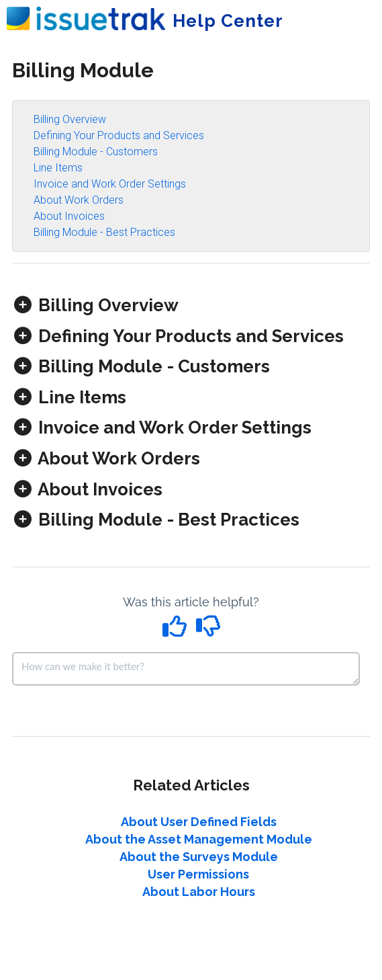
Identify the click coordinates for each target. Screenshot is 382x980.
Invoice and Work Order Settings (110, 184)
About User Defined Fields (199, 822)
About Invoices (69, 216)
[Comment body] (186, 669)
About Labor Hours (199, 892)
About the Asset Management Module (199, 839)
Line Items (58, 168)
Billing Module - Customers (96, 152)
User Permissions (198, 874)
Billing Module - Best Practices (104, 232)
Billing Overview (70, 119)
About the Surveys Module (199, 857)
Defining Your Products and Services (119, 135)
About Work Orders (79, 200)
